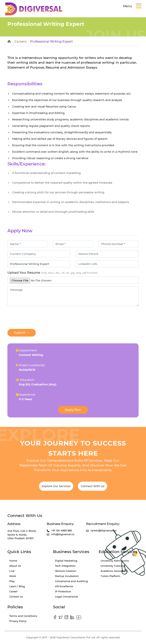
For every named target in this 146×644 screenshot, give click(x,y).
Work (13, 576)
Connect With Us (93, 486)
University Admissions (115, 561)
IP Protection (63, 591)
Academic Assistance (114, 571)
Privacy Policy (18, 621)
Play (12, 581)
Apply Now (73, 410)
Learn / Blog (17, 586)
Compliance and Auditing (71, 581)
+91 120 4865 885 (61, 531)
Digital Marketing (66, 561)
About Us (15, 566)
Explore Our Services (56, 486)
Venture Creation (66, 571)
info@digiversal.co (63, 534)
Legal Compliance (66, 597)
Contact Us (16, 597)
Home (13, 561)
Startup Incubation (67, 576)
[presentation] (36, 317)
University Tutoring (113, 566)
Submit (22, 333)
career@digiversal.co (104, 531)
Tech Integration (65, 566)
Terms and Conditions (23, 616)
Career (13, 591)
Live (12, 571)
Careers (21, 41)
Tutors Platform (110, 576)
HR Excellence (64, 586)
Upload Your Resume (52, 273)
